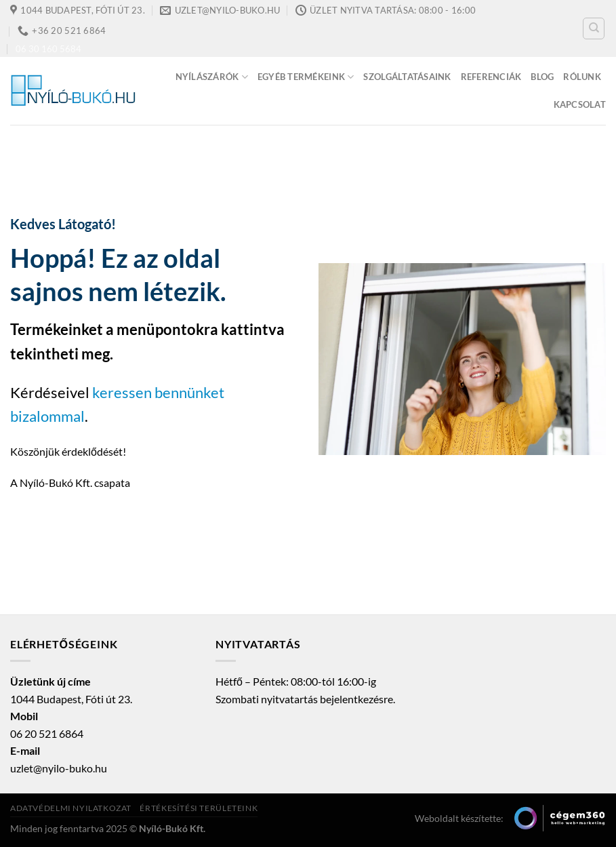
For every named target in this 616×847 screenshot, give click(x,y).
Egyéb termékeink (306, 77)
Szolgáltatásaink (407, 77)
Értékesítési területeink (199, 808)
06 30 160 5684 (48, 49)
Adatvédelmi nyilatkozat (71, 808)
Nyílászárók (212, 77)
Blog (542, 77)
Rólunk (582, 77)
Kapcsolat (580, 104)
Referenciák (491, 77)
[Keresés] (594, 28)
